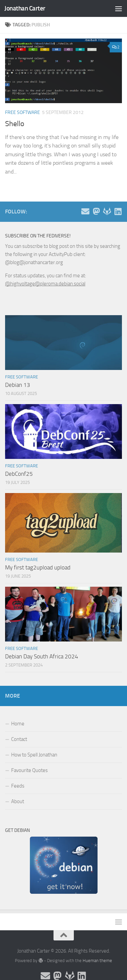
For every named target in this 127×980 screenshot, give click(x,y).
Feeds (18, 786)
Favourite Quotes (29, 770)
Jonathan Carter (25, 8)
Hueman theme (97, 961)
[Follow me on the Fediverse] (96, 211)
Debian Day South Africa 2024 (42, 656)
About (18, 801)
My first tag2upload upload (38, 567)
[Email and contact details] (85, 211)
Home (18, 724)
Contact (19, 739)
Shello (15, 124)
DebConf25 (19, 474)
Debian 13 (18, 385)
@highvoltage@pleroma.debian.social (45, 284)
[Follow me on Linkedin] (118, 211)
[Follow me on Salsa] (107, 211)
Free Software (23, 112)
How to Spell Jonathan (34, 755)
